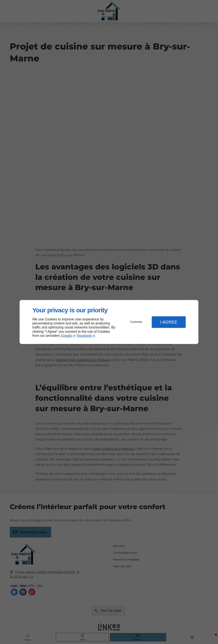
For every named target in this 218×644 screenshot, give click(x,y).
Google (66, 336)
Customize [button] (136, 322)
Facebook (84, 336)
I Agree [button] (169, 322)
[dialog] (109, 322)
